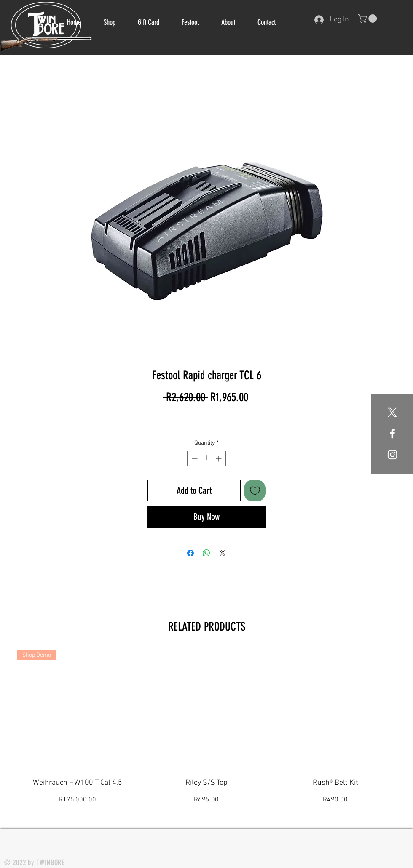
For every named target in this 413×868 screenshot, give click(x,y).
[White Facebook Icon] (392, 434)
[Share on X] (223, 553)
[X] (392, 413)
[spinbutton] (206, 459)
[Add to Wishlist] (255, 491)
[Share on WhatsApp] (206, 553)
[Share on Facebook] (190, 553)
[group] (206, 733)
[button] (369, 19)
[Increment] (219, 459)
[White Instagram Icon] (392, 455)
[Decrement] (194, 459)
